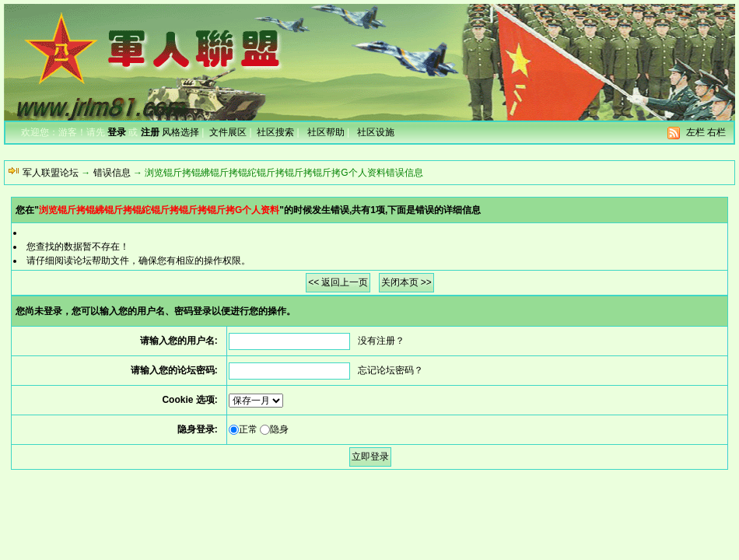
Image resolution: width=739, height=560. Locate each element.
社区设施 (376, 132)
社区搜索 (275, 132)
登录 (117, 132)
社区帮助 (326, 132)
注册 (150, 132)
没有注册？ (381, 341)
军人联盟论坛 (51, 173)
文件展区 (228, 132)
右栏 (716, 132)
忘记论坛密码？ (391, 370)
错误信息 (112, 173)
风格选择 (180, 132)
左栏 (695, 132)
